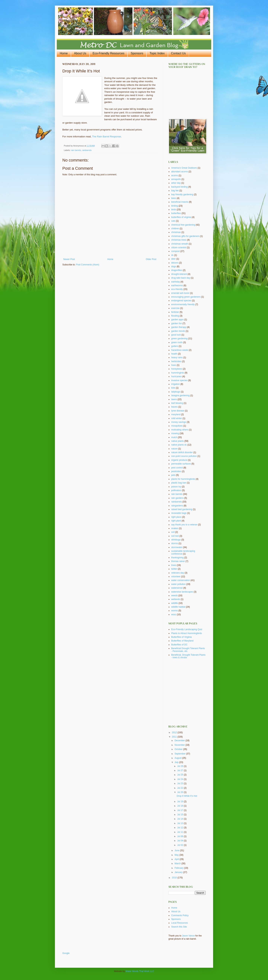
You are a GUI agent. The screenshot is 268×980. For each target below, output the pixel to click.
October (179, 749)
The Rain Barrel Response (107, 137)
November (180, 745)
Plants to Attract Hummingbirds (187, 633)
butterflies (176, 213)
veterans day (178, 573)
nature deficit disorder (182, 452)
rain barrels (76, 150)
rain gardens (177, 498)
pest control (177, 468)
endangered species (181, 301)
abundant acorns (180, 172)
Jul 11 (180, 832)
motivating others (180, 430)
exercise (175, 308)
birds (174, 210)
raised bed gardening (182, 509)
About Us (80, 53)
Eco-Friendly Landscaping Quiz (187, 629)
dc (172, 255)
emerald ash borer (180, 293)
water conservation (181, 580)
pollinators (176, 490)
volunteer (176, 577)
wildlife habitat (178, 607)
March (178, 864)
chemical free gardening (183, 225)
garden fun (177, 323)
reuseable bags (179, 513)
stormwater (177, 547)
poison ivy (176, 487)
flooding (175, 316)
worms (174, 611)
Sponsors (137, 53)
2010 (175, 878)
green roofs (177, 342)
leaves (174, 407)
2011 (175, 737)
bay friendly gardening (182, 194)
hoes (174, 365)
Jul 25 (180, 775)
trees (174, 565)
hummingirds (178, 373)
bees (174, 198)
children (175, 229)
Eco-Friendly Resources (109, 53)
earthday (176, 282)
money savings (179, 422)
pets (173, 475)
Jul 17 (180, 810)
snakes (175, 528)
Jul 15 (180, 815)
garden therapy (179, 327)
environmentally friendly (183, 304)
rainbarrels (87, 150)
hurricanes (176, 376)
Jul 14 (180, 819)
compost (175, 251)
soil (173, 532)
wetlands (176, 599)
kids (173, 388)
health (174, 354)
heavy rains (177, 357)
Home (64, 53)
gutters (175, 346)
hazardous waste (180, 350)
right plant (176, 521)
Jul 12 (180, 828)
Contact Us (178, 53)
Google (66, 953)
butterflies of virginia (181, 217)
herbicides (176, 361)
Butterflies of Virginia (181, 637)
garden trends (178, 331)
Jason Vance (188, 936)
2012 (175, 732)
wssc (174, 615)
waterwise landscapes (182, 592)
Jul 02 (180, 845)
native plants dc (179, 445)
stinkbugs (176, 540)
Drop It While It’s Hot (187, 796)
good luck (176, 335)
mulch (174, 437)
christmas (176, 232)
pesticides (176, 471)
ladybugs (176, 392)
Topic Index (157, 53)
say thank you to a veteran (184, 525)
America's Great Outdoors (184, 168)
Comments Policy (180, 915)
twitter (174, 569)
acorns (175, 175)
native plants (177, 441)
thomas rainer (178, 561)
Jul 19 (180, 802)
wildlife (175, 603)
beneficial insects (180, 202)
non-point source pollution (184, 456)
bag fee (175, 191)
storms (175, 543)
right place (176, 517)
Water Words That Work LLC (140, 971)
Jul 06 (180, 836)
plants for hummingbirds (183, 479)
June (177, 850)
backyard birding (179, 187)
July (177, 762)
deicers (175, 263)
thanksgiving (177, 558)
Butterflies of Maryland (182, 641)
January (179, 872)
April (177, 859)
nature (174, 449)
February (179, 868)
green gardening (179, 339)
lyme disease (178, 411)
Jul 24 (180, 779)
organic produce (179, 460)
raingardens (177, 506)
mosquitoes (177, 426)
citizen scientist (179, 248)
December (180, 740)
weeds (174, 596)
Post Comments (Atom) (88, 265)
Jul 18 (180, 806)
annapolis (176, 179)
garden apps (177, 320)
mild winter (177, 418)
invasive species (179, 380)
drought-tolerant (179, 274)
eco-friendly (177, 289)
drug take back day (181, 278)
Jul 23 (180, 783)
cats (173, 221)
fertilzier (175, 312)
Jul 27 (180, 770)
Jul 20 (180, 792)
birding (175, 206)
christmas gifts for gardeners (185, 236)
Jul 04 (180, 841)
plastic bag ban (179, 483)
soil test (175, 536)
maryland (176, 414)
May (177, 855)
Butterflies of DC (179, 645)
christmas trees (179, 240)
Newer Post (69, 259)
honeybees (177, 369)
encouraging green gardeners (186, 297)
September (180, 754)
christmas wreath (180, 244)
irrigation (176, 384)
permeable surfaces (181, 464)
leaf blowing (177, 403)
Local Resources (180, 923)
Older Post (151, 259)
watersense (177, 588)
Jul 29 (180, 766)
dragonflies (177, 270)
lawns (174, 399)
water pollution (178, 584)
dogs (174, 266)
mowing (175, 433)
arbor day (176, 183)
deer (173, 259)
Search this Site (179, 927)
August (178, 758)
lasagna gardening (180, 395)
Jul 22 (180, 788)
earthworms (177, 285)
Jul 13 (180, 823)
